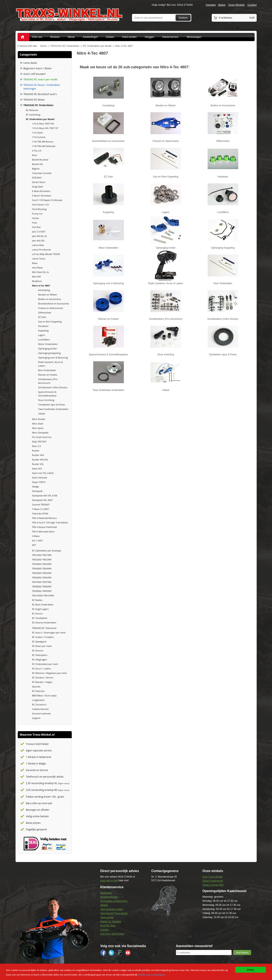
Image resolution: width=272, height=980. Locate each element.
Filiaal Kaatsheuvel (213, 881)
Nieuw (71, 37)
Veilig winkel (107, 917)
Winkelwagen (194, 37)
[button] (242, 952)
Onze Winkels (236, 5)
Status (222, 5)
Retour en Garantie (111, 922)
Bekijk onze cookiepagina (152, 975)
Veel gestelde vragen (112, 909)
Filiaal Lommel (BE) (213, 885)
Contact (252, 5)
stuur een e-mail (109, 880)
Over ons (37, 37)
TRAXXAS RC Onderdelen (65, 46)
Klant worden (129, 37)
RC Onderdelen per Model (97, 46)
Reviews (55, 37)
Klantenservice (170, 37)
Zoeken (183, 18)
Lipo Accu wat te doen (112, 934)
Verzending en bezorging (114, 901)
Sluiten (251, 970)
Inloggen (211, 5)
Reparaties (106, 893)
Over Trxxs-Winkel (212, 877)
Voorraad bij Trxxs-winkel (114, 913)
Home (43, 46)
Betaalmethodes (109, 897)
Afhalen (105, 905)
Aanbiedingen (90, 37)
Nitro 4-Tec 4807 (124, 46)
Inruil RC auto (108, 926)
